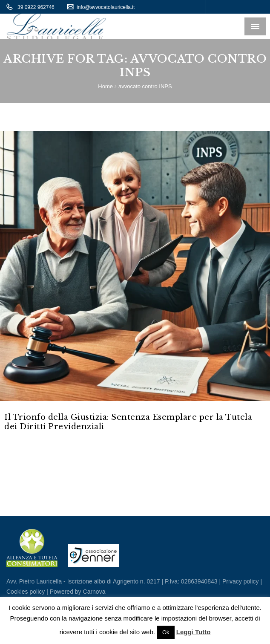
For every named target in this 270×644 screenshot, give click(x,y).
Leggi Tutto (194, 632)
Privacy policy (241, 581)
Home (105, 86)
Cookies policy (26, 592)
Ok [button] (166, 632)
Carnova (93, 592)
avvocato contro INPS (145, 86)
